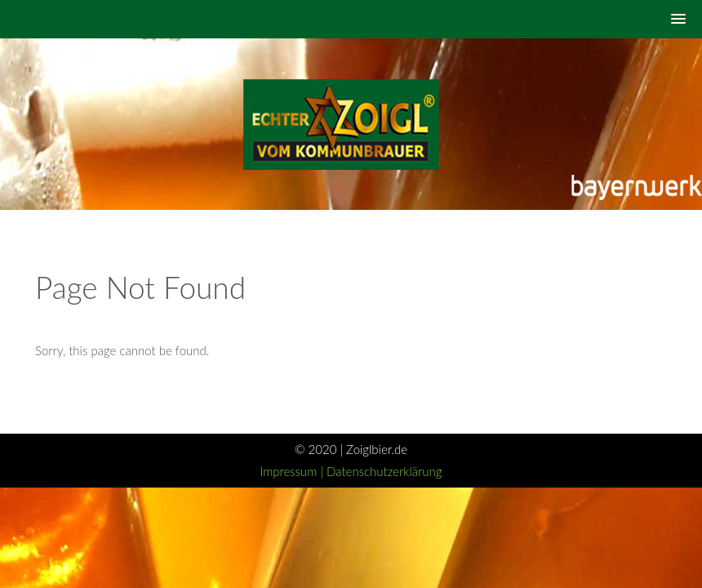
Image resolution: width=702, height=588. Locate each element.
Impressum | (293, 471)
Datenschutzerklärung (384, 471)
